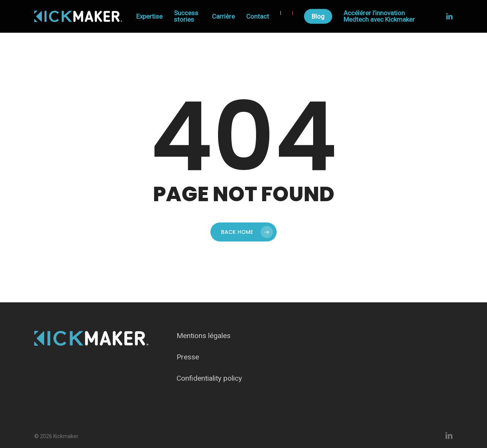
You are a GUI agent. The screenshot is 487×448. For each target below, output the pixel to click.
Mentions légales (204, 336)
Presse (188, 357)
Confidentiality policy (209, 378)
